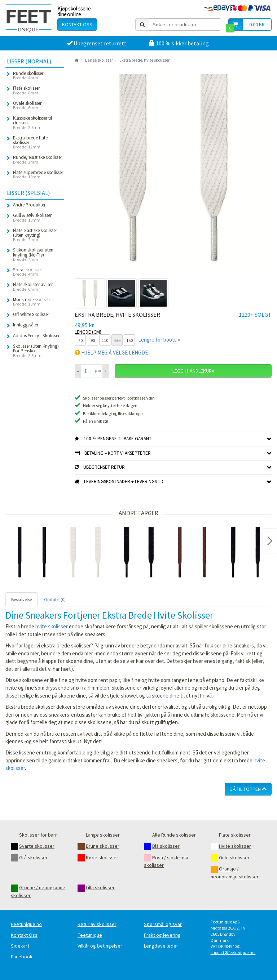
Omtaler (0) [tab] (55, 599)
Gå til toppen (248, 789)
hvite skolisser (52, 626)
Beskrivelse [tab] (21, 599)
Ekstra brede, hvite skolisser (144, 60)
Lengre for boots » (159, 340)
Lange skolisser (99, 60)
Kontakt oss (77, 24)
